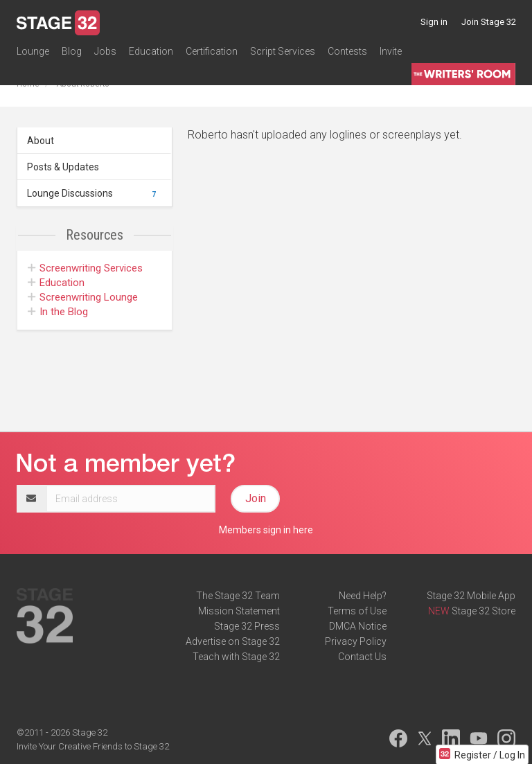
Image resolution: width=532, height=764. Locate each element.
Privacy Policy (356, 641)
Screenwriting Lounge (83, 297)
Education (151, 51)
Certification (212, 51)
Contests (347, 51)
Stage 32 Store (484, 611)
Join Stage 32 (489, 22)
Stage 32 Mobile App (471, 596)
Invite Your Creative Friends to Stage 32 (93, 746)
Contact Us (362, 657)
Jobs (105, 51)
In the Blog (58, 312)
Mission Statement (239, 611)
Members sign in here (266, 530)
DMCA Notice (358, 626)
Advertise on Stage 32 (233, 641)
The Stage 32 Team (238, 596)
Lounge (33, 51)
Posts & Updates (63, 167)
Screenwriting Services (85, 268)
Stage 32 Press (247, 626)
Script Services (283, 51)
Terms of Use (357, 611)
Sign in (434, 22)
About (41, 141)
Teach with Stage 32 (236, 657)
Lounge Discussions (94, 193)
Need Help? (363, 596)
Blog (72, 51)
